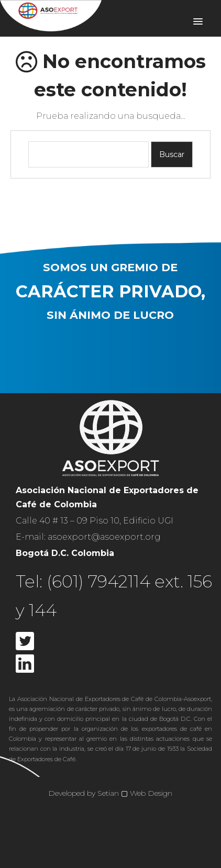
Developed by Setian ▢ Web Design (110, 793)
